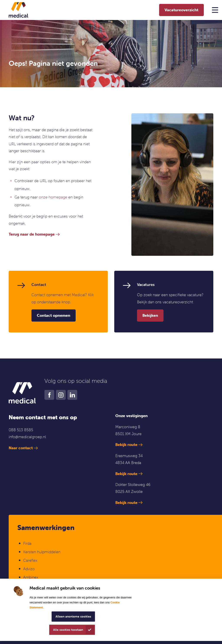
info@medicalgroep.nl (27, 437)
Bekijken (150, 315)
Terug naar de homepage (32, 234)
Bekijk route (126, 445)
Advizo (29, 569)
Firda (27, 543)
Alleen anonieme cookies (73, 616)
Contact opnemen (54, 315)
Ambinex (31, 577)
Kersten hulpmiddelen (42, 552)
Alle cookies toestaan (68, 630)
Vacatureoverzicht (181, 10)
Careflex (30, 560)
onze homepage (53, 197)
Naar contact (21, 448)
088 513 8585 (21, 430)
